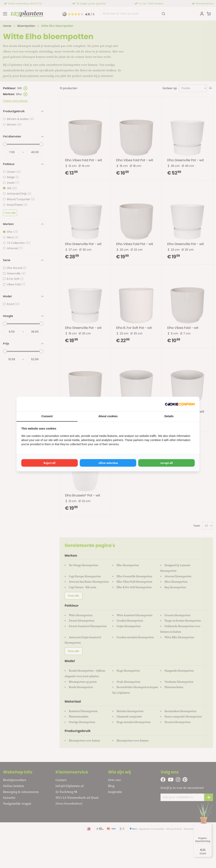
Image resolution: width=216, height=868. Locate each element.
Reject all (50, 463)
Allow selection (108, 463)
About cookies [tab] (108, 416)
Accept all (166, 463)
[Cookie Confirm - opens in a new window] (180, 404)
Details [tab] (169, 416)
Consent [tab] (47, 416)
